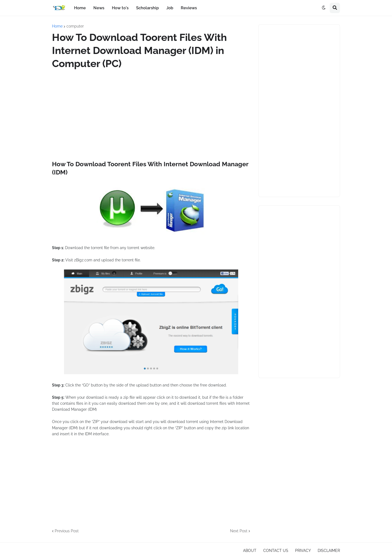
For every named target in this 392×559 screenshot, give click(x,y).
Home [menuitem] (80, 8)
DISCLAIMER (329, 551)
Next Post (239, 531)
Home (57, 26)
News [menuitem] (99, 8)
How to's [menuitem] (120, 8)
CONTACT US (276, 551)
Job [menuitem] (170, 8)
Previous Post (67, 531)
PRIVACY (303, 551)
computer (75, 26)
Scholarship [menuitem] (147, 8)
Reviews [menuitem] (189, 8)
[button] (324, 8)
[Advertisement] (151, 115)
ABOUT (250, 551)
